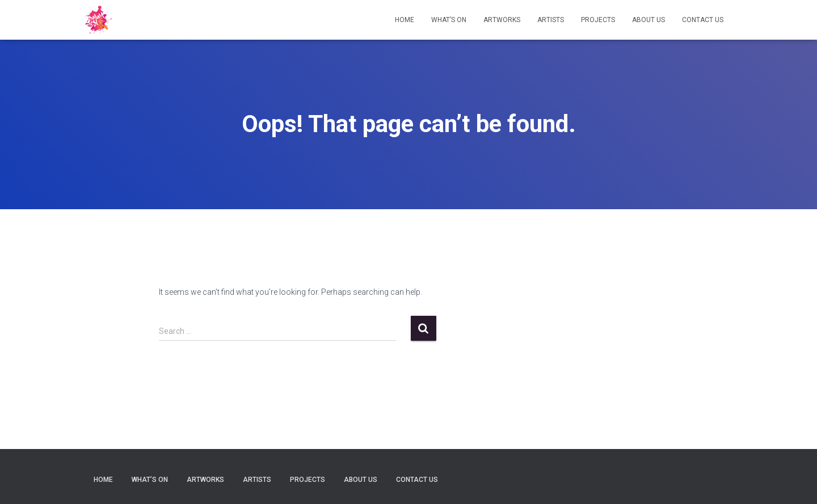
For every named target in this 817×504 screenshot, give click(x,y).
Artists (551, 20)
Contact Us (703, 20)
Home (405, 20)
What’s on (449, 20)
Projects (598, 20)
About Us (648, 20)
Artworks (502, 20)
